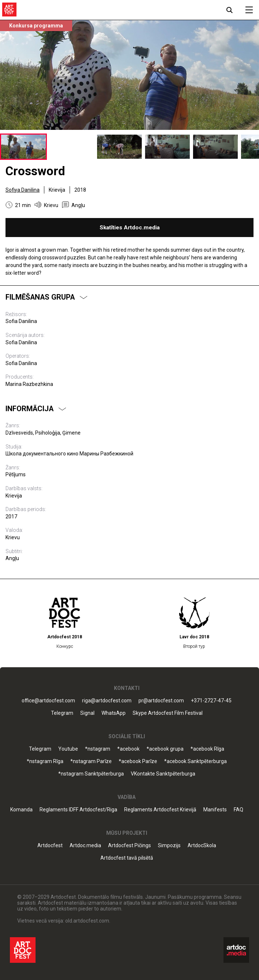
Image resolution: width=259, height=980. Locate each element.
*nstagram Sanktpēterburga (91, 774)
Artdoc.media (85, 846)
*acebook (128, 749)
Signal (87, 713)
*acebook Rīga (207, 749)
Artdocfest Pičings (129, 846)
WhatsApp (114, 713)
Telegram (62, 713)
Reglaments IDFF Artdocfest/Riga (78, 810)
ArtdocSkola (202, 846)
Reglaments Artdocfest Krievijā (160, 810)
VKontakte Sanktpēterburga (163, 774)
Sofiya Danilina (23, 190)
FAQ (238, 810)
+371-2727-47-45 (211, 701)
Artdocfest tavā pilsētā (127, 858)
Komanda (21, 810)
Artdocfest (50, 846)
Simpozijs (169, 846)
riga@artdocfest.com (107, 701)
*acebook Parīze (138, 761)
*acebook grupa (165, 749)
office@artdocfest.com (48, 701)
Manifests (215, 810)
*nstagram (98, 749)
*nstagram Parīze (91, 761)
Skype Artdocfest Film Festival (168, 713)
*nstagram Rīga (45, 761)
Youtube (68, 749)
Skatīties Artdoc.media (130, 228)
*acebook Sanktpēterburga (195, 761)
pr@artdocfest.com (161, 701)
